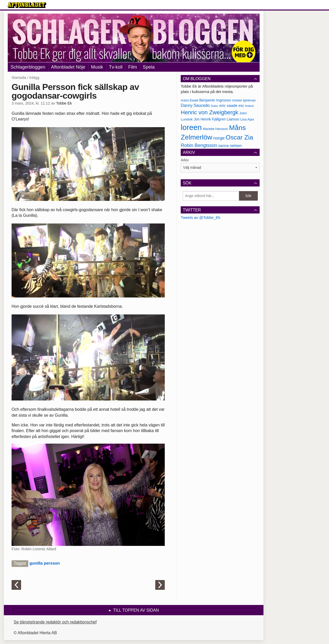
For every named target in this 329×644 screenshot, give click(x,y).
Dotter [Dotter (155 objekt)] (214, 106)
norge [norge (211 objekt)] (219, 138)
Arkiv (185, 160)
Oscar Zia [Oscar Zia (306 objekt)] (239, 137)
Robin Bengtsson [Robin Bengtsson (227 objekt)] (199, 145)
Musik (97, 67)
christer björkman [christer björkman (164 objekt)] (244, 100)
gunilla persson (44, 563)
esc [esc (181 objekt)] (241, 106)
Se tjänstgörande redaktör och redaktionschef (55, 622)
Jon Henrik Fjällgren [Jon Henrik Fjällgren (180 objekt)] (210, 119)
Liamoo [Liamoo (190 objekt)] (233, 119)
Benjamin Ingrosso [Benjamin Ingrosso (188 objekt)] (215, 100)
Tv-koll (116, 67)
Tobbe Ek (64, 103)
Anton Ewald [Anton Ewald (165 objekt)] (189, 100)
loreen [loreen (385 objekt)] (191, 127)
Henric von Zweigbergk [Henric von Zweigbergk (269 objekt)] (209, 112)
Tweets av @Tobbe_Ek (200, 217)
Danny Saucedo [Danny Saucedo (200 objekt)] (195, 105)
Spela (149, 67)
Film (133, 67)
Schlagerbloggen (28, 67)
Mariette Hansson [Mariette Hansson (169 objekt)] (215, 129)
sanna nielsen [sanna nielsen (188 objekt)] (230, 146)
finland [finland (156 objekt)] (249, 106)
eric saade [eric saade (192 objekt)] (228, 105)
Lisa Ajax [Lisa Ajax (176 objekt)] (247, 119)
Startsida (19, 78)
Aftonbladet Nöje (68, 67)
